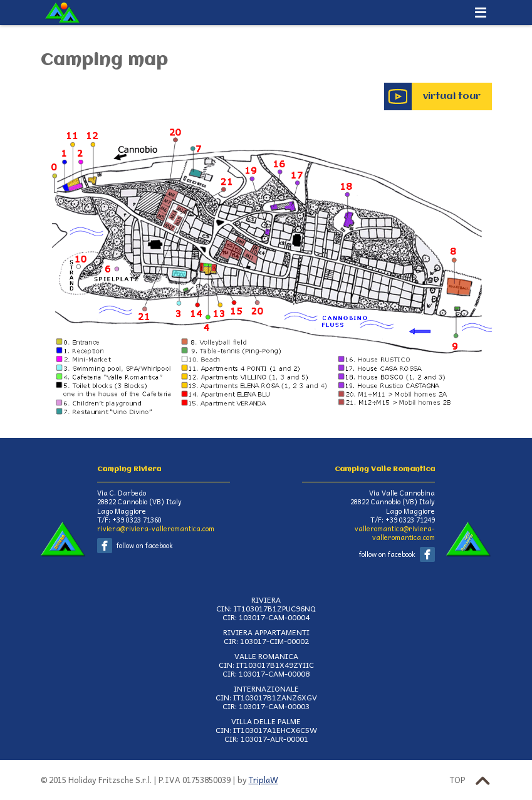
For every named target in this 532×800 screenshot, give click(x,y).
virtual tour (452, 96)
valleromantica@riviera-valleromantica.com (395, 533)
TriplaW (263, 780)
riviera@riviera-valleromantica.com (156, 528)
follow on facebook (145, 545)
